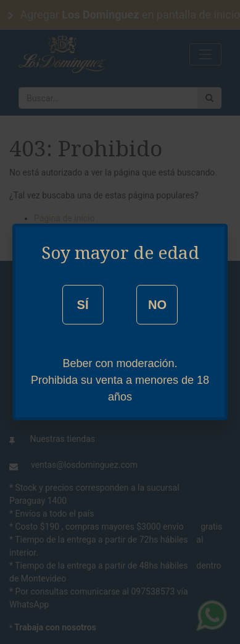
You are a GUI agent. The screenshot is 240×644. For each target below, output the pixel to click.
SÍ (83, 305)
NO (157, 305)
